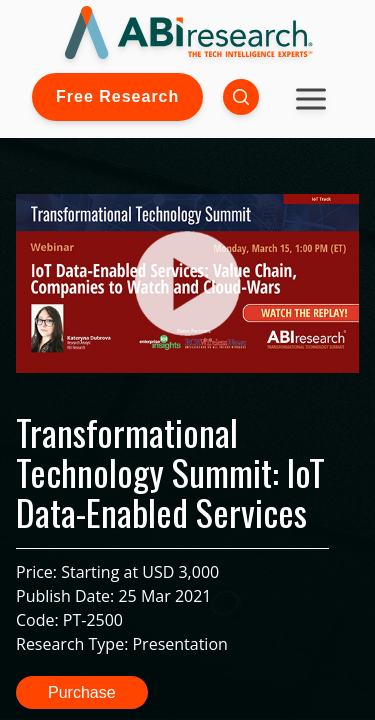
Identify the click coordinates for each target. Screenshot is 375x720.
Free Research (117, 96)
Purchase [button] (82, 692)
